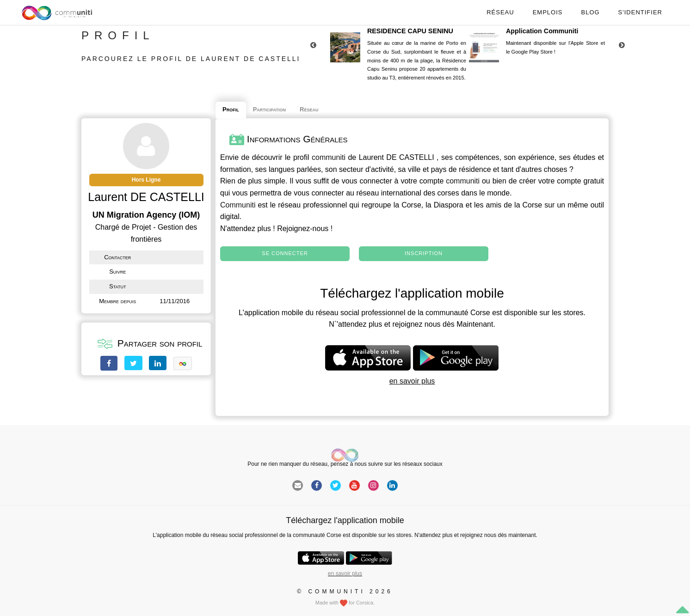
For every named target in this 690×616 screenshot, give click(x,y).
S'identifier (640, 12)
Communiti (238, 205)
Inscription (424, 253)
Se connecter (285, 253)
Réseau (500, 12)
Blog (590, 12)
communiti (329, 157)
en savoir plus (412, 381)
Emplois (548, 12)
